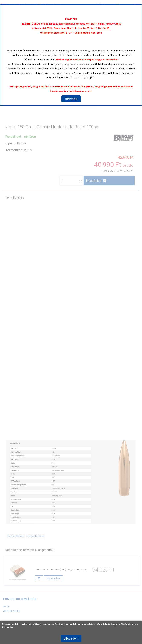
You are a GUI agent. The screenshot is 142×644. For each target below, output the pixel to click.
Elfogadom (71, 638)
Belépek (71, 99)
